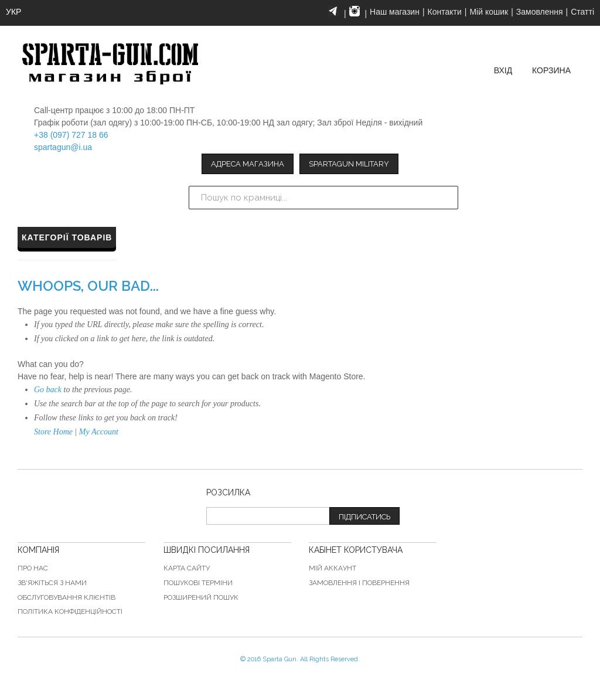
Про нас (33, 568)
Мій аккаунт (333, 568)
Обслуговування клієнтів (67, 597)
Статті (582, 12)
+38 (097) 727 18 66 (71, 135)
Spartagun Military (349, 164)
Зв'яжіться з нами (52, 583)
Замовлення (540, 12)
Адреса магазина (248, 164)
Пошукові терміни (198, 583)
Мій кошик (489, 12)
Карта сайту (187, 568)
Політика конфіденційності (70, 611)
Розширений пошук (201, 597)
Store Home (53, 432)
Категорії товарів (67, 237)
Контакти (445, 12)
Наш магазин (395, 12)
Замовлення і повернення (359, 583)
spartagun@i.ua (63, 147)
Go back (48, 390)
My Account (99, 432)
